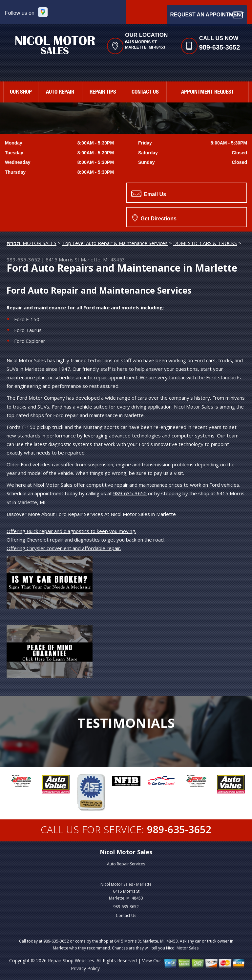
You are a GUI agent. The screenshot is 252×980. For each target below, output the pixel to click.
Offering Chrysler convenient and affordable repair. (64, 548)
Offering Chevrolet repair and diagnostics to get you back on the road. (86, 540)
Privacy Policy (85, 968)
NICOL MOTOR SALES (31, 243)
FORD (13, 244)
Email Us (149, 194)
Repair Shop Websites (71, 960)
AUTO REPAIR (60, 92)
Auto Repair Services (126, 864)
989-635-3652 (220, 47)
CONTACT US (145, 92)
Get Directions (154, 218)
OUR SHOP (21, 92)
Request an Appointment (207, 15)
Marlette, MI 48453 (103, 259)
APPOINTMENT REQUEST (208, 92)
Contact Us (126, 915)
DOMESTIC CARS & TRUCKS (205, 243)
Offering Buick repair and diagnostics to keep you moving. (71, 531)
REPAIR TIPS (103, 92)
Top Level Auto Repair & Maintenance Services (115, 243)
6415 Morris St (63, 259)
